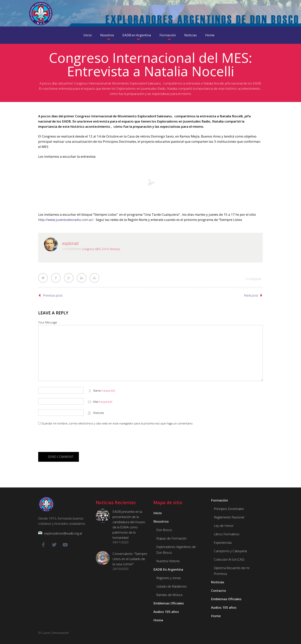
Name (104, 390)
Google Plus (69, 278)
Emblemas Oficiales (169, 603)
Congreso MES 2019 (95, 249)
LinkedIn (82, 278)
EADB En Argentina (168, 569)
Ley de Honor (224, 526)
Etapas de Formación (171, 538)
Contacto (218, 591)
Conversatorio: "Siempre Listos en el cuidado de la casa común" (130, 559)
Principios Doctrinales (229, 509)
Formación (168, 35)
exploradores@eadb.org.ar (63, 533)
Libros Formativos (227, 534)
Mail (103, 402)
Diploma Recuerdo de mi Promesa (232, 571)
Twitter (43, 278)
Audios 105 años (166, 612)
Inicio (88, 35)
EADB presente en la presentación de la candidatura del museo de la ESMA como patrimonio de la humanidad (129, 525)
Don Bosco (164, 530)
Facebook (56, 278)
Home (210, 35)
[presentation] (67, 440)
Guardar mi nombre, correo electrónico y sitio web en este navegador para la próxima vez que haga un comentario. (117, 423)
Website (98, 413)
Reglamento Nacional (229, 517)
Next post (251, 295)
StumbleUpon (94, 278)
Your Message (48, 322)
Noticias (191, 35)
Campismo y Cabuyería (230, 551)
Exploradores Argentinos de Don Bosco (176, 550)
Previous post (53, 295)
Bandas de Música (169, 595)
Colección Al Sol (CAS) (229, 559)
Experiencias (223, 542)
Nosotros (107, 35)
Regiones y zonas (169, 578)
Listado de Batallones (172, 586)
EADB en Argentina (137, 35)
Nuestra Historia (168, 561)
